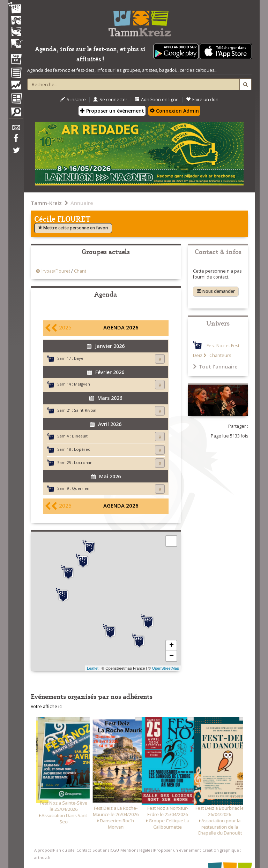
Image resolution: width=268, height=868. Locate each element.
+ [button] (172, 646)
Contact (84, 850)
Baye (79, 358)
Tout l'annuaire (215, 366)
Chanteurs (220, 355)
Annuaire (82, 203)
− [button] (172, 656)
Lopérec (82, 449)
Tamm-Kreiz (46, 203)
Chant (80, 271)
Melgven (82, 384)
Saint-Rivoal (85, 410)
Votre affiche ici (47, 706)
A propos (43, 850)
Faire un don (202, 100)
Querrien (81, 488)
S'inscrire (73, 100)
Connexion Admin (174, 111)
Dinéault (80, 436)
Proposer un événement (177, 850)
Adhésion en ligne (157, 100)
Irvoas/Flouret (56, 271)
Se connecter (110, 100)
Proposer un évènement (112, 111)
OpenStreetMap (165, 668)
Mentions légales (136, 850)
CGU (115, 850)
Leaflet (93, 668)
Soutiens (101, 850)
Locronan (83, 462)
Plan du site (64, 850)
